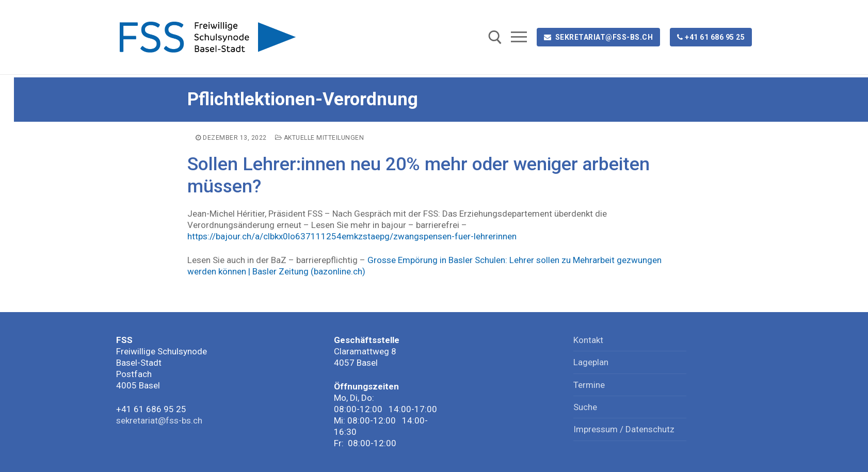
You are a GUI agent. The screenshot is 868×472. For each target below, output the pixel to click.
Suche (585, 407)
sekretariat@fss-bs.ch (599, 37)
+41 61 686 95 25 (711, 37)
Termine (589, 385)
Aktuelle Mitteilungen (320, 138)
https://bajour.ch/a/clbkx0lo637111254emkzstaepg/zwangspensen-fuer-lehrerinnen (352, 236)
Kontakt (588, 340)
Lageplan (591, 362)
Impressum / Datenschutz (624, 429)
